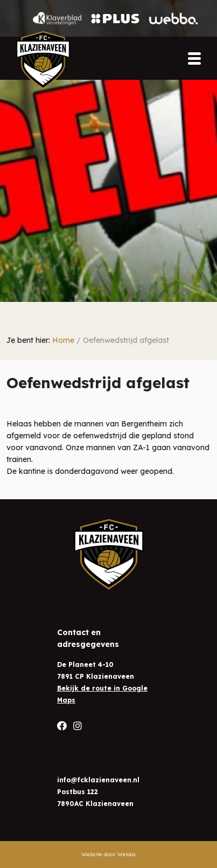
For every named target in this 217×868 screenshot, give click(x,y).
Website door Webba (108, 854)
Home (63, 340)
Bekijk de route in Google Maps (102, 694)
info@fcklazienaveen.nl (98, 780)
